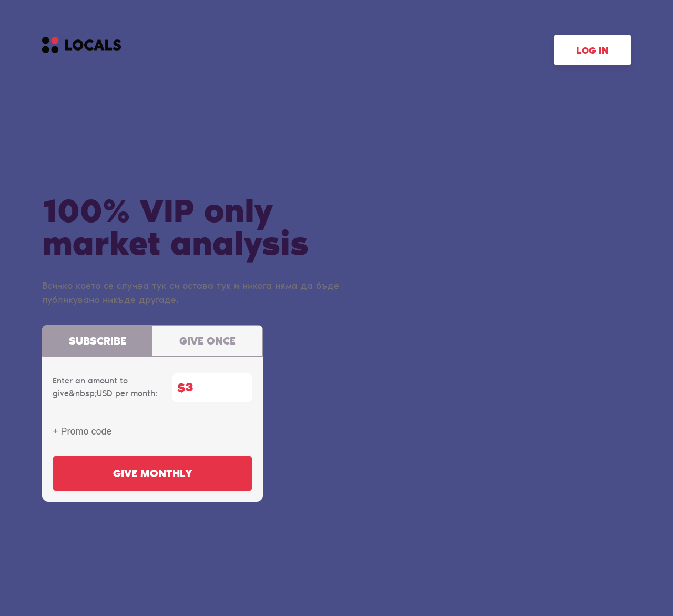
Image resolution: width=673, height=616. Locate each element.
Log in (593, 52)
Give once (207, 342)
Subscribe (98, 342)
